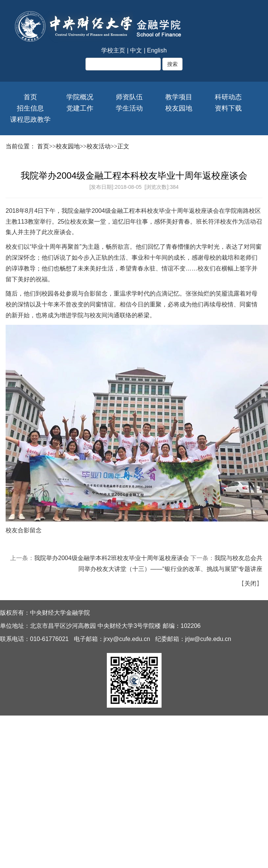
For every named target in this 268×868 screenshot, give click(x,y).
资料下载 (228, 108)
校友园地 (179, 108)
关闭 (250, 583)
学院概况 (80, 97)
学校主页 (113, 50)
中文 (136, 50)
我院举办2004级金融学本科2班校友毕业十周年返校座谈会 (112, 558)
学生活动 (129, 108)
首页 (30, 97)
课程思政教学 (30, 120)
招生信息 (30, 108)
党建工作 (80, 108)
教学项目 (179, 97)
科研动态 (228, 97)
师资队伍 (129, 97)
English (157, 50)
